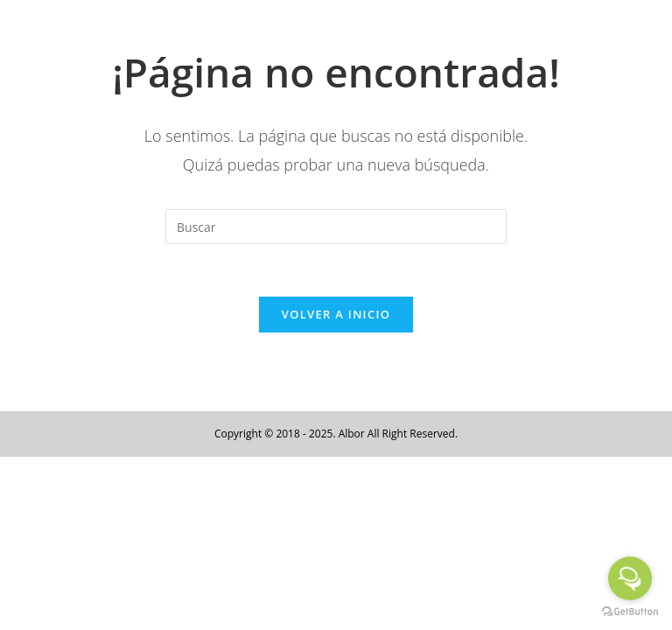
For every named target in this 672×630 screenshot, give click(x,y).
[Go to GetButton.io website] (630, 612)
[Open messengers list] (630, 578)
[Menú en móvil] (610, 32)
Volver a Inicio (336, 314)
